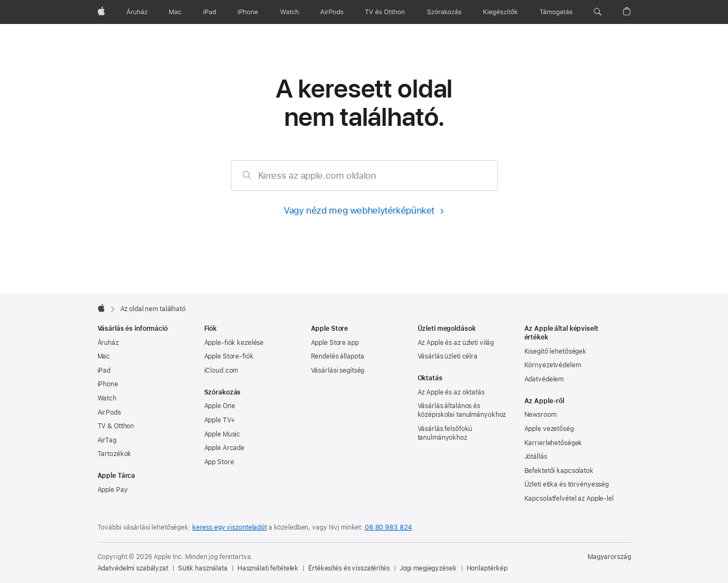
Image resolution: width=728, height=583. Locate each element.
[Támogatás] (556, 12)
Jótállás (536, 457)
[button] (598, 12)
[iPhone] (248, 12)
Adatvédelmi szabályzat (133, 568)
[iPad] (210, 12)
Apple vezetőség (549, 429)
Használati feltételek (268, 568)
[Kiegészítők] (500, 12)
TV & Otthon (116, 426)
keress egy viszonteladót (230, 527)
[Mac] (175, 12)
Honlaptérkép (487, 568)
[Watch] (289, 12)
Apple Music (222, 434)
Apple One (220, 406)
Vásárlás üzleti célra (448, 356)
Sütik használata (203, 568)
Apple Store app (335, 343)
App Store (219, 462)
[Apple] (101, 12)
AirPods (109, 412)
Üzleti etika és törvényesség (567, 484)
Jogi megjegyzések (428, 568)
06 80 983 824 (388, 527)
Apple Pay (113, 490)
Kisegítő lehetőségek (556, 351)
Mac (104, 356)
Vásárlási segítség (338, 371)
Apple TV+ (220, 420)
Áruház (108, 343)
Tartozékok (115, 454)
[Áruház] (137, 12)
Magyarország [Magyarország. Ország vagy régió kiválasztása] (609, 557)
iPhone (108, 384)
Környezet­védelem (553, 365)
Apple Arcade (225, 448)
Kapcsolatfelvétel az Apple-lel (569, 499)
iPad (104, 371)
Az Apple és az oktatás (451, 392)
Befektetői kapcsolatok (559, 471)
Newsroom (540, 415)
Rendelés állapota (338, 356)
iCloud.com (221, 371)
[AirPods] (332, 12)
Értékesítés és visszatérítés (349, 568)
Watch (107, 398)
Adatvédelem (544, 379)
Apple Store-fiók (229, 356)
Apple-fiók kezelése (234, 343)
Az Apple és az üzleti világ (456, 343)
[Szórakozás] (444, 12)
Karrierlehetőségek (553, 443)
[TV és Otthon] (385, 12)
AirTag (107, 440)
